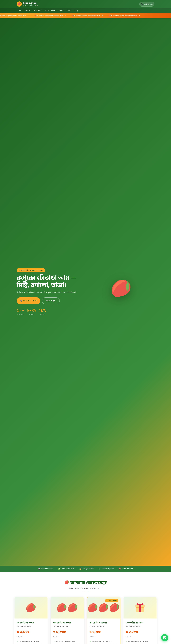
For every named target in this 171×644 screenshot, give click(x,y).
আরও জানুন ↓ (51, 301)
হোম (20, 11)
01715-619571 (147, 4)
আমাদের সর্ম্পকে (50, 11)
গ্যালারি (61, 11)
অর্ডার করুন (37, 11)
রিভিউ (69, 11)
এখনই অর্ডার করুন (28, 301)
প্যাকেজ (27, 11)
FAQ (76, 11)
